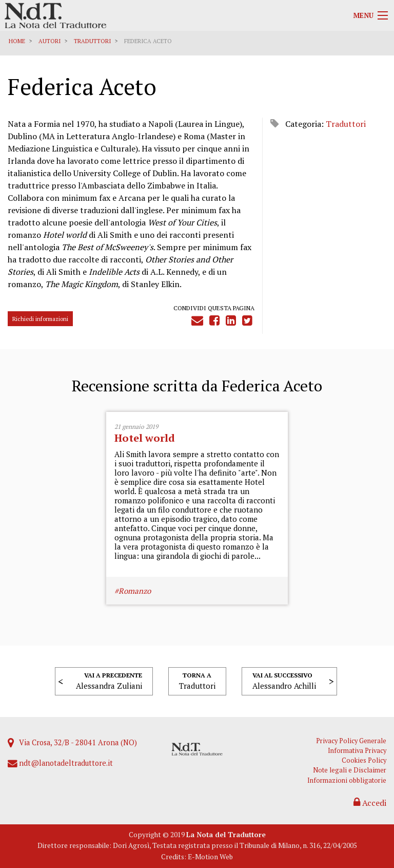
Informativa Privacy (357, 751)
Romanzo (135, 591)
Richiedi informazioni (40, 319)
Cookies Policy (364, 760)
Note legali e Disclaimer (350, 770)
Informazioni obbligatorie (347, 780)
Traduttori (92, 41)
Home (17, 41)
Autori (50, 41)
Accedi (370, 803)
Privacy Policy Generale (351, 741)
